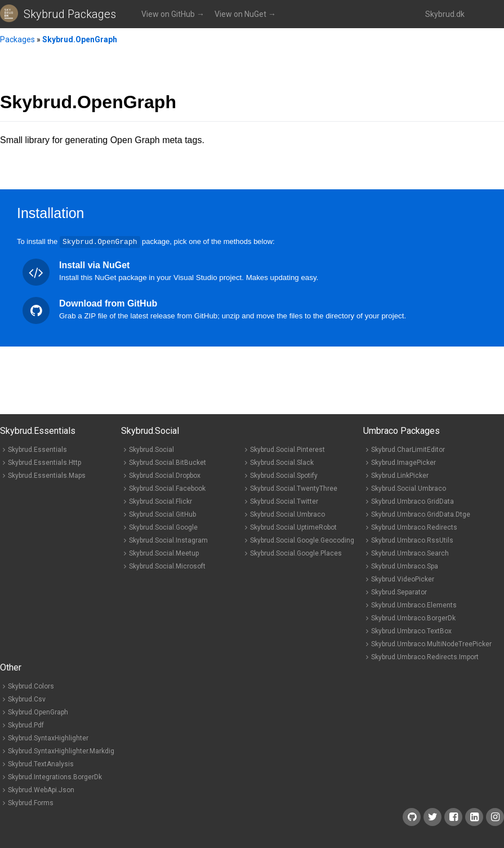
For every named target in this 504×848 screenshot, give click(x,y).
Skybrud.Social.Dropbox (165, 475)
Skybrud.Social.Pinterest (287, 449)
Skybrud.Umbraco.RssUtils (412, 540)
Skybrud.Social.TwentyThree (294, 488)
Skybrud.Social (151, 449)
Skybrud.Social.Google (163, 527)
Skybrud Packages (70, 14)
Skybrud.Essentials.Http (44, 462)
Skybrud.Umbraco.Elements (414, 605)
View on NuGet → (245, 14)
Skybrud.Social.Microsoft (167, 566)
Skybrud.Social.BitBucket (168, 462)
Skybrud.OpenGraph (80, 39)
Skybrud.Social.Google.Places (296, 553)
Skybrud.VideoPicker (403, 579)
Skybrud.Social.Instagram (168, 540)
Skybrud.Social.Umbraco (287, 514)
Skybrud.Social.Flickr (160, 501)
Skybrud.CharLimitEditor (408, 449)
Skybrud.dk (445, 14)
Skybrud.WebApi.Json (41, 789)
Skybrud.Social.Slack (282, 462)
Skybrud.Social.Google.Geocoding (302, 540)
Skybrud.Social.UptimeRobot (293, 527)
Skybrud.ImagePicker (403, 462)
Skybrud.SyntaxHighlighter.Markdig (61, 751)
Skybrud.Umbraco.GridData (412, 501)
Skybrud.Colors (31, 686)
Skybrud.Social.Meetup (164, 553)
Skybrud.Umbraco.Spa (405, 566)
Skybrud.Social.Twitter (284, 501)
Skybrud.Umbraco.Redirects (414, 527)
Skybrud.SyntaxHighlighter (48, 738)
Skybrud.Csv (27, 699)
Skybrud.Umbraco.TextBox (411, 631)
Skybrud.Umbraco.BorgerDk (413, 618)
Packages (17, 39)
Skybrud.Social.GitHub (162, 514)
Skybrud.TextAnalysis (41, 763)
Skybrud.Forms (31, 802)
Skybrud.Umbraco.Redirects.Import (425, 656)
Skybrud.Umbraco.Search (410, 553)
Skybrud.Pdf (26, 725)
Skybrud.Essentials (37, 449)
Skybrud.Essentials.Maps (47, 475)
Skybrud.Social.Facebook (167, 488)
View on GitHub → (173, 14)
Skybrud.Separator (399, 592)
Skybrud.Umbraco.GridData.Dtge (421, 514)
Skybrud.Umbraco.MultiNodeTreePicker (431, 643)
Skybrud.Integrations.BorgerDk (55, 776)
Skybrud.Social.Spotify (284, 475)
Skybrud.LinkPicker (400, 475)
